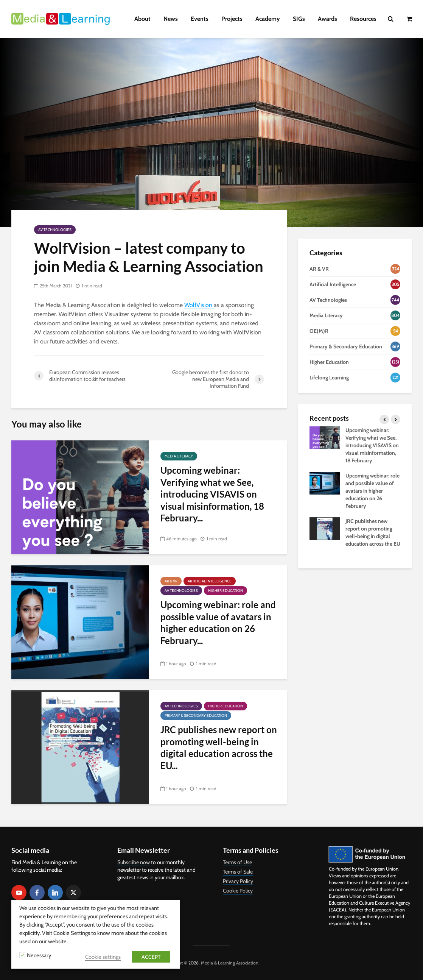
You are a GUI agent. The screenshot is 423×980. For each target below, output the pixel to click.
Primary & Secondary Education (196, 715)
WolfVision (199, 305)
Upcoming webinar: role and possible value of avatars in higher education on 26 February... (218, 622)
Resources (363, 19)
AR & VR (171, 581)
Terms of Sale (238, 872)
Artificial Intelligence (210, 581)
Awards (327, 19)
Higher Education (225, 591)
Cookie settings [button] (103, 957)
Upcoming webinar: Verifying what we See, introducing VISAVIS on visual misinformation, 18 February (372, 445)
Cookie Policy (238, 891)
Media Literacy (179, 456)
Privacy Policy (238, 881)
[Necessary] (22, 955)
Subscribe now (134, 862)
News (171, 19)
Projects (232, 19)
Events (200, 19)
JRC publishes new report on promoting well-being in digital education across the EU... (219, 747)
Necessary (39, 955)
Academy (268, 19)
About (142, 19)
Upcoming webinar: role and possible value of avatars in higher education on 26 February (372, 491)
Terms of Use (237, 862)
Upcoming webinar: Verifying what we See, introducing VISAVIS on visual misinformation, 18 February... (212, 494)
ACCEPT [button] (151, 957)
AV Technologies (55, 230)
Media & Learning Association (230, 963)
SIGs (299, 19)
